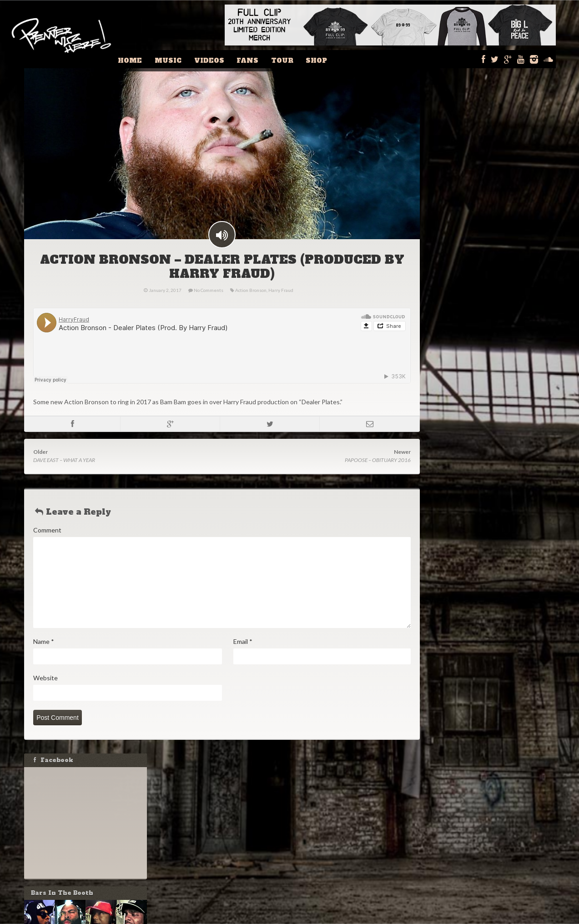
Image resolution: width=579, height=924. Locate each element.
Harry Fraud (280, 306)
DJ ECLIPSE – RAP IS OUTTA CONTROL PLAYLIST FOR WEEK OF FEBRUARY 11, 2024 (488, 553)
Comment (47, 545)
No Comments (208, 306)
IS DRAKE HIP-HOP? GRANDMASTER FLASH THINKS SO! (493, 603)
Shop (321, 59)
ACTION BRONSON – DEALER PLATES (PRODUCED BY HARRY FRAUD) (221, 282)
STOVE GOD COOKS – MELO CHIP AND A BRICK (490, 580)
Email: (448, 480)
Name (43, 657)
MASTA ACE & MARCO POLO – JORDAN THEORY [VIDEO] (488, 625)
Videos (224, 59)
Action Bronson (250, 306)
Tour (290, 59)
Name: (449, 461)
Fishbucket (345, 917)
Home (152, 59)
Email (242, 657)
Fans (259, 59)
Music (187, 59)
